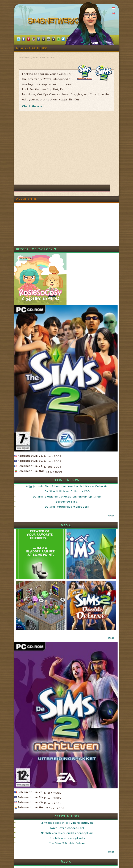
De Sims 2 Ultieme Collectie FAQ (67, 491)
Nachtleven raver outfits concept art (67, 833)
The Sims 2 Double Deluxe (67, 843)
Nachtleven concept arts (67, 838)
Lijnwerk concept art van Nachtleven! (67, 823)
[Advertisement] (45, 149)
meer (111, 515)
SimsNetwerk (54, 22)
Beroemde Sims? (67, 502)
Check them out (34, 106)
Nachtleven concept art (67, 828)
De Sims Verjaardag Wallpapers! (67, 507)
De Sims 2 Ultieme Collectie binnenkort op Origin (67, 497)
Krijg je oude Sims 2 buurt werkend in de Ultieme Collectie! (67, 486)
